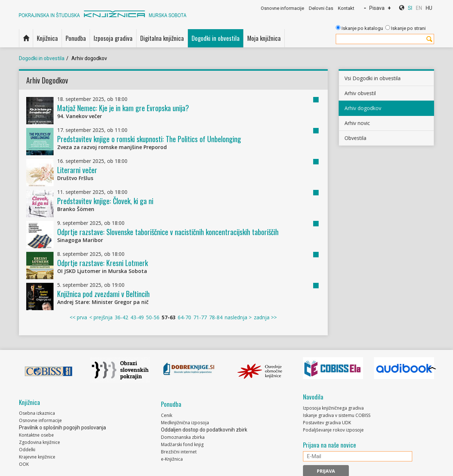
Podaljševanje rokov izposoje (333, 430)
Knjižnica (47, 38)
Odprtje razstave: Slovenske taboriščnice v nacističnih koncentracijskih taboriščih (168, 232)
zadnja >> (265, 317)
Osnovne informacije (282, 8)
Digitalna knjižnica (162, 38)
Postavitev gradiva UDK (327, 423)
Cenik (167, 415)
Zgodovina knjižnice (40, 442)
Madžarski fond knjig (182, 444)
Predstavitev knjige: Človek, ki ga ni (105, 201)
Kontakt (346, 8)
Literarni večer (77, 170)
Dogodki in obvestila (216, 38)
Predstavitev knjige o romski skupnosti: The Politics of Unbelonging (149, 139)
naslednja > (238, 317)
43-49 (137, 317)
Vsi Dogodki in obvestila (373, 78)
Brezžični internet (179, 452)
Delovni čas (321, 8)
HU (429, 8)
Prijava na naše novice (330, 445)
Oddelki (27, 450)
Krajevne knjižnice (37, 457)
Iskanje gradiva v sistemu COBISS (337, 415)
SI (410, 8)
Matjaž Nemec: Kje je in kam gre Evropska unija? (123, 108)
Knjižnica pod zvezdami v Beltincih (103, 294)
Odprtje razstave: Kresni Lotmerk (103, 263)
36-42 (121, 317)
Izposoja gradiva (113, 38)
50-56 (153, 317)
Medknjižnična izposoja (185, 423)
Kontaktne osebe (36, 435)
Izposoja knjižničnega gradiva (333, 408)
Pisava (377, 8)
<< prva (78, 317)
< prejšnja (101, 317)
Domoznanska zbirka (183, 437)
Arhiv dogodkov (363, 108)
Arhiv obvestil (360, 93)
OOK (24, 464)
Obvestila (355, 138)
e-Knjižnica (172, 459)
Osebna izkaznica (37, 413)
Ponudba (76, 38)
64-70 (184, 317)
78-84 (216, 317)
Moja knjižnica (264, 38)
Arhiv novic (357, 123)
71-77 (200, 317)
